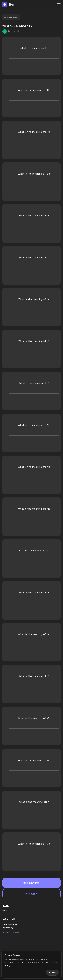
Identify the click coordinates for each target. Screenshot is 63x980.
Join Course (31, 883)
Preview (31, 894)
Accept (52, 973)
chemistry (11, 17)
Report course (11, 932)
